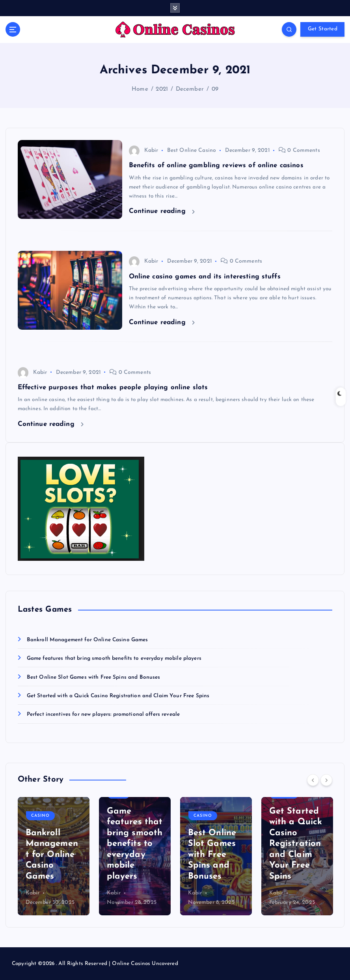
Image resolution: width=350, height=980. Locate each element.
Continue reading (162, 211)
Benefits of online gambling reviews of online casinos (216, 165)
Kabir (144, 150)
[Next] (326, 780)
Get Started (323, 29)
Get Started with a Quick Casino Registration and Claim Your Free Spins (118, 696)
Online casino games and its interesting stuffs (205, 277)
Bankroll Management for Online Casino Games (87, 640)
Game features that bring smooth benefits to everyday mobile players (114, 658)
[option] (54, 856)
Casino (40, 816)
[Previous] (313, 780)
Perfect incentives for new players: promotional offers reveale (103, 714)
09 (215, 89)
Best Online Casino (192, 150)
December (190, 89)
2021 (162, 89)
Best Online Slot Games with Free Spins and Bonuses (94, 677)
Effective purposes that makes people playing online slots (113, 387)
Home (140, 89)
